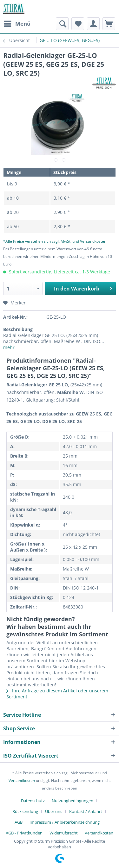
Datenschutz (33, 801)
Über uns (54, 811)
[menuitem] (17, 24)
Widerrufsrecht (64, 833)
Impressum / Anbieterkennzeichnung (65, 822)
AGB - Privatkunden (24, 833)
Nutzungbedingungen (73, 801)
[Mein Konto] (93, 24)
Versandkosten (22, 781)
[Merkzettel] (78, 24)
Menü (17, 23)
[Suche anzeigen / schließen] (62, 24)
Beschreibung (18, 329)
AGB (19, 822)
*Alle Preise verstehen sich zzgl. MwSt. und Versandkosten (55, 241)
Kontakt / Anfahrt (86, 811)
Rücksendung (25, 811)
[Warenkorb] (109, 24)
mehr (9, 347)
